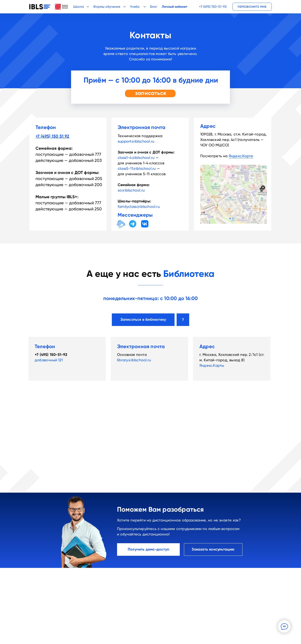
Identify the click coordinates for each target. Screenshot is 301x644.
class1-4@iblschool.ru (136, 158)
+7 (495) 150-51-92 (213, 7)
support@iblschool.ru (136, 141)
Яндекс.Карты (212, 365)
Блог (154, 7)
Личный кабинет (175, 7)
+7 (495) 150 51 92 (52, 136)
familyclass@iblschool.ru (139, 206)
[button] (252, 7)
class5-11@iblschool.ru (137, 168)
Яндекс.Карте (241, 156)
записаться (150, 93)
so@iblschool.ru (131, 190)
